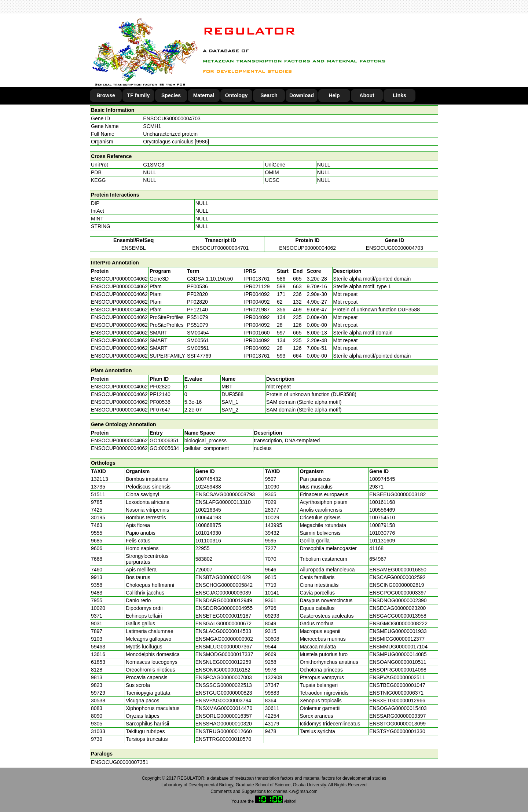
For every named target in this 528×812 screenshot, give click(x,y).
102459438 (208, 487)
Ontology (236, 95)
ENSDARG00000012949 (224, 600)
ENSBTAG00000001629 (223, 577)
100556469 (382, 510)
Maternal (204, 95)
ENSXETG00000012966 (397, 701)
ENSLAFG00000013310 (223, 502)
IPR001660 (257, 333)
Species (171, 95)
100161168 (382, 502)
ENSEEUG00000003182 (397, 494)
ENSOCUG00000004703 (172, 118)
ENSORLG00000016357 (224, 716)
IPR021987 (257, 310)
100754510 (382, 517)
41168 (376, 548)
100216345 (208, 510)
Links (399, 95)
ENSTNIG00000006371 (396, 693)
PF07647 (160, 410)
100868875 (208, 525)
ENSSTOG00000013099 (397, 724)
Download (302, 95)
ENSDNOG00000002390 (398, 600)
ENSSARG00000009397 (397, 716)
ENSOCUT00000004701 (220, 248)
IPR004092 (257, 294)
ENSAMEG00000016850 (398, 570)
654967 (378, 559)
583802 (204, 559)
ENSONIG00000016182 (223, 670)
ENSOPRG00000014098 (398, 670)
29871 (376, 487)
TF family (138, 95)
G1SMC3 (154, 165)
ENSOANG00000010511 (398, 662)
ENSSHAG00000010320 (224, 724)
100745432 (208, 479)
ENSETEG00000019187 (223, 616)
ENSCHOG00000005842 (224, 585)
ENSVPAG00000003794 (223, 701)
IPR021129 (257, 286)
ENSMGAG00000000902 (224, 639)
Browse (106, 95)
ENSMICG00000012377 (397, 639)
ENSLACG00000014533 (223, 631)
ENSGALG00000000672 (223, 623)
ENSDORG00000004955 (224, 608)
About (367, 95)
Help (334, 95)
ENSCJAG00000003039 (223, 593)
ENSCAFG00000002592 (397, 577)
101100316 (208, 541)
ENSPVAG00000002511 (397, 677)
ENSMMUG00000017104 (398, 647)
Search (269, 95)
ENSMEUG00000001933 (398, 631)
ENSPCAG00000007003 (224, 677)
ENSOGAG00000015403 (398, 708)
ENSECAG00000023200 (397, 608)
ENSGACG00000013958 (398, 616)
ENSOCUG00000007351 (120, 762)
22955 (203, 548)
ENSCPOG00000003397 (398, 593)
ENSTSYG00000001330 (397, 731)
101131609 (382, 541)
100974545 (382, 479)
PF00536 (160, 402)
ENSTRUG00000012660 (224, 731)
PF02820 (160, 387)
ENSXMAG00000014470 (224, 708)
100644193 (208, 517)
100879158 (382, 525)
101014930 (208, 533)
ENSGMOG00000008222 (398, 623)
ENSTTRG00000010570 (223, 739)
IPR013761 (257, 279)
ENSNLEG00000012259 (223, 662)
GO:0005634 (164, 448)
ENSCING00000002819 (397, 585)
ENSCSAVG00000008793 (225, 494)
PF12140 (160, 394)
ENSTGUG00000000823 (224, 693)
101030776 (382, 533)
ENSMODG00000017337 (224, 654)
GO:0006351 (164, 440)
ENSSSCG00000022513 (224, 685)
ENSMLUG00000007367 (224, 647)
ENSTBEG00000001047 (397, 685)
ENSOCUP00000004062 (307, 248)
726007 (204, 570)
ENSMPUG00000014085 (398, 654)
